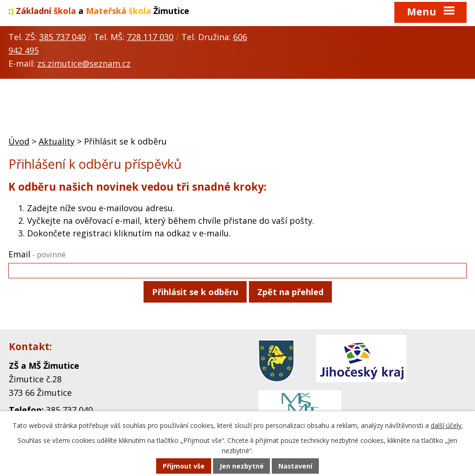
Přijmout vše (183, 466)
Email (37, 254)
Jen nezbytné (241, 466)
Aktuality (57, 141)
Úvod (19, 141)
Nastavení (296, 466)
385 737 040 (62, 37)
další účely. (447, 426)
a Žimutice (99, 11)
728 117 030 (150, 37)
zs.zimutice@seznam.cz (84, 63)
